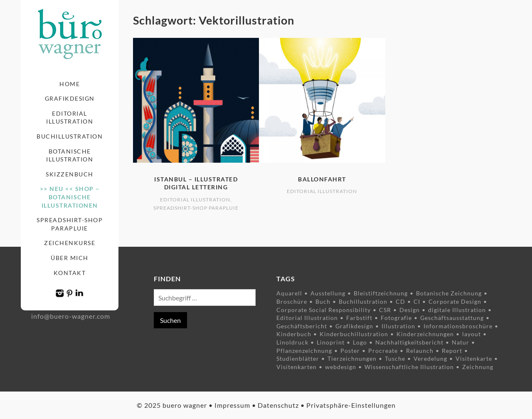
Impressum (232, 405)
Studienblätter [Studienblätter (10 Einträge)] (298, 358)
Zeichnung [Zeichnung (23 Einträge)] (478, 367)
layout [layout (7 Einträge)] (472, 334)
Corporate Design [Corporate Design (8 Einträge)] (455, 301)
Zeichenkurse (70, 243)
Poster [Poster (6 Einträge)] (350, 351)
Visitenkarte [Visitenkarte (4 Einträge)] (474, 358)
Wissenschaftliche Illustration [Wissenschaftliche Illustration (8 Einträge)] (409, 367)
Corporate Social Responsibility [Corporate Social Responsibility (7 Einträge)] (324, 310)
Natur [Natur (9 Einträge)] (461, 342)
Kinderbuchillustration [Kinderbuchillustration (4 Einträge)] (354, 334)
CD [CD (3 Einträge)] (400, 301)
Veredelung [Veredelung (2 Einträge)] (430, 358)
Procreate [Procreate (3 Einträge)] (383, 351)
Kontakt (70, 273)
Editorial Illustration (70, 118)
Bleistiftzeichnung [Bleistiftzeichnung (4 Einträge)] (381, 293)
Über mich (70, 258)
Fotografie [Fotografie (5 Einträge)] (396, 318)
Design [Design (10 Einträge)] (410, 310)
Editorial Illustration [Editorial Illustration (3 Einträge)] (307, 318)
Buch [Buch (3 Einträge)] (323, 301)
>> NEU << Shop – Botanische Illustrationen (70, 197)
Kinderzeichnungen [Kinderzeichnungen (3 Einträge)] (425, 334)
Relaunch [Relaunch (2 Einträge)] (420, 351)
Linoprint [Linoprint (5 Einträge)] (331, 342)
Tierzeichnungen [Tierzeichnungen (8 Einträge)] (352, 358)
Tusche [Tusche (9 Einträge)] (395, 358)
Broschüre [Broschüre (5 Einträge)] (292, 301)
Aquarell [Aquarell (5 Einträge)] (289, 293)
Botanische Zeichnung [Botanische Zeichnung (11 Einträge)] (449, 293)
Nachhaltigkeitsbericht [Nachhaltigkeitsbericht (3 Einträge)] (409, 342)
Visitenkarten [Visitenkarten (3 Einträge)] (297, 367)
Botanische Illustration (70, 155)
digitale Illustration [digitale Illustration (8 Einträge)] (457, 310)
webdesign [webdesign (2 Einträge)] (341, 367)
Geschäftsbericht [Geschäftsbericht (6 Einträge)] (302, 326)
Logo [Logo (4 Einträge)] (360, 342)
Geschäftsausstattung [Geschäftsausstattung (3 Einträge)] (452, 318)
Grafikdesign (70, 98)
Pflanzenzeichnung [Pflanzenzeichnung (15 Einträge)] (304, 351)
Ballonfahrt (322, 179)
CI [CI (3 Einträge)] (417, 301)
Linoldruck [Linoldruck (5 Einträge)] (292, 342)
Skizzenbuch (70, 174)
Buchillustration (70, 136)
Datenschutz (278, 405)
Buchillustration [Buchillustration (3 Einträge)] (363, 301)
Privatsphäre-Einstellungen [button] (351, 405)
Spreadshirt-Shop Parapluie (70, 224)
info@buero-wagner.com (71, 316)
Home (70, 84)
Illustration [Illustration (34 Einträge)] (398, 326)
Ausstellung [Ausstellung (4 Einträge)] (328, 293)
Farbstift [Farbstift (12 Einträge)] (359, 318)
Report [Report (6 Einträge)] (452, 351)
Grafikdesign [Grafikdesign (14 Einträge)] (354, 326)
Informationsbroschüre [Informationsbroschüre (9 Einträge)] (458, 326)
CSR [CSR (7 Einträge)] (385, 310)
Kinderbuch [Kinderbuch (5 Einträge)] (294, 334)
